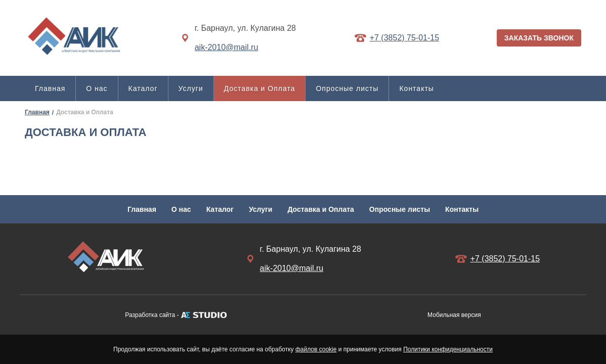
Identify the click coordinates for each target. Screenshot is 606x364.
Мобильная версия (454, 315)
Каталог (143, 88)
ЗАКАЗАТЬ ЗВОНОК (539, 38)
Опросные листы (347, 88)
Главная (50, 88)
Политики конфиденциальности (448, 349)
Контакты (416, 88)
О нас (97, 88)
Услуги (191, 88)
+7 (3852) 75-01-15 (404, 38)
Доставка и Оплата (260, 88)
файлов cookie (316, 349)
